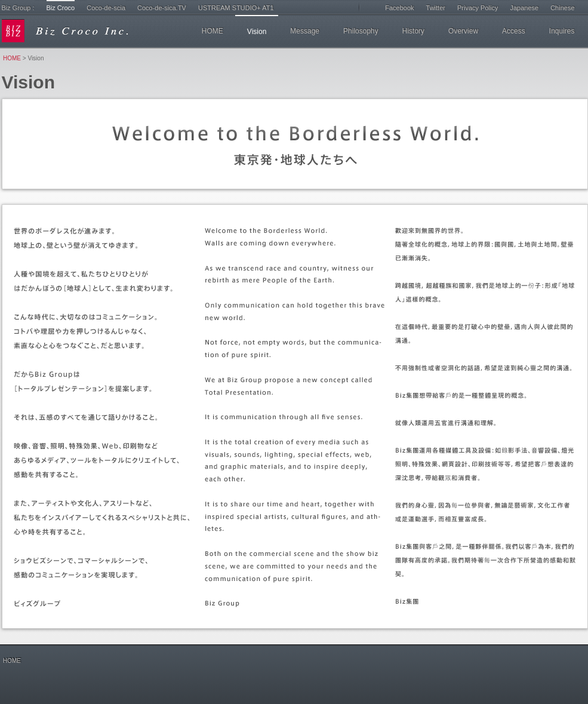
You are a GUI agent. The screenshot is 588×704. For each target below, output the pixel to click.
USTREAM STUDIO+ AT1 (236, 8)
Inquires (562, 31)
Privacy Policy (478, 8)
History (413, 31)
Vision (257, 32)
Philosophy (361, 31)
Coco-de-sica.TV (162, 8)
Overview (463, 31)
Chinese (562, 8)
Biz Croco (61, 8)
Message (305, 31)
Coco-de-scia (106, 8)
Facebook (399, 8)
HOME (213, 31)
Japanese (524, 8)
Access (514, 31)
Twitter (436, 8)
